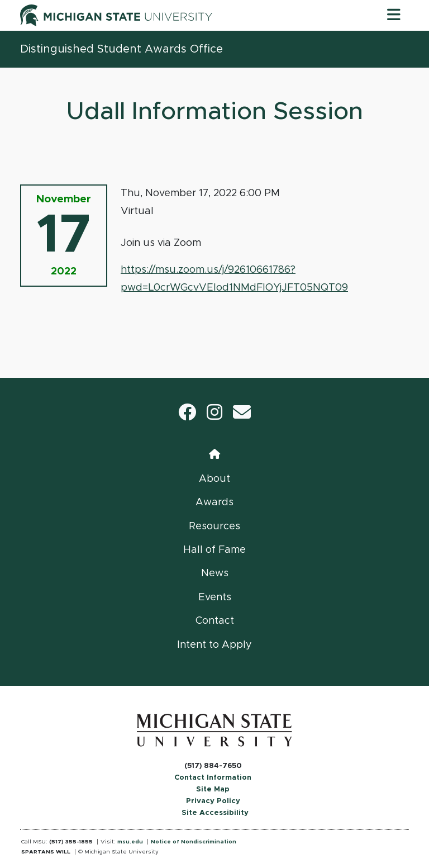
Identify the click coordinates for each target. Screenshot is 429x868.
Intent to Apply (214, 645)
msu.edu (130, 842)
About (214, 479)
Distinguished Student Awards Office (121, 49)
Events (215, 597)
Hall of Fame (214, 550)
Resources (214, 527)
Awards (214, 502)
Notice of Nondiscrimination (194, 842)
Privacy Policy (213, 801)
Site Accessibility (215, 813)
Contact (215, 621)
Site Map (213, 789)
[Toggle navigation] (394, 15)
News (215, 573)
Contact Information (213, 778)
